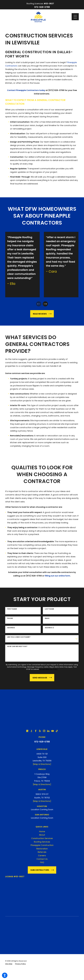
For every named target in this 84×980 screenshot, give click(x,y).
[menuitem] (42, 833)
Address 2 (49, 629)
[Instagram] (44, 732)
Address (11, 629)
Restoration (42, 850)
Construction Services (42, 840)
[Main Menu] (75, 17)
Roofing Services (42, 843)
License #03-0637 (15, 878)
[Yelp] (40, 732)
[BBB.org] (31, 732)
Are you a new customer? (19, 638)
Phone (10, 620)
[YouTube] (53, 732)
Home (42, 833)
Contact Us (42, 860)
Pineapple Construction (42, 846)
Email (47, 620)
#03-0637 (49, 4)
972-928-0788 (42, 7)
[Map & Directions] (42, 765)
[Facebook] (36, 732)
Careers (42, 857)
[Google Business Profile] (27, 732)
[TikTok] (57, 732)
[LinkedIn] (48, 732)
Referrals (42, 853)
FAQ (42, 864)
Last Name (49, 610)
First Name (12, 610)
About (42, 836)
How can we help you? (17, 648)
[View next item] (46, 304)
